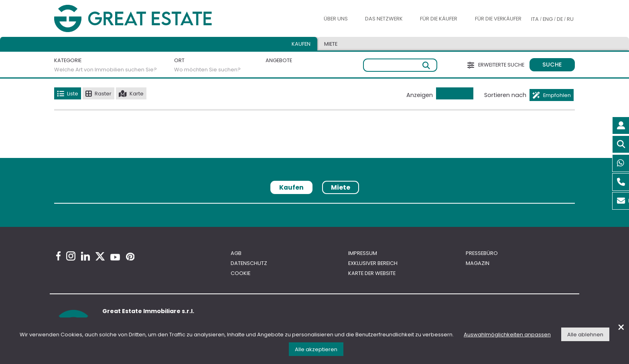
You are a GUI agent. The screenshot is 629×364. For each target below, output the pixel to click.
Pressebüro (482, 253)
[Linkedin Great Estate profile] (85, 256)
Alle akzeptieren (316, 349)
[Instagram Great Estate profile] (71, 256)
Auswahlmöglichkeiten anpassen (507, 335)
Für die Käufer (439, 19)
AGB (236, 253)
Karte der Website (372, 273)
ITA (535, 19)
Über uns (336, 19)
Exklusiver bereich (373, 263)
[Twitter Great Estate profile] (100, 256)
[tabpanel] (314, 206)
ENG (548, 19)
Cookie (240, 273)
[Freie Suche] (400, 65)
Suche (552, 65)
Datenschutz (249, 263)
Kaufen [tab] (301, 44)
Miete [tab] (331, 44)
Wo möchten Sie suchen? (207, 70)
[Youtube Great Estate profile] (115, 257)
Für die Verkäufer (498, 19)
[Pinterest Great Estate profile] (130, 257)
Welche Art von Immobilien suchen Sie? (106, 70)
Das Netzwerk (384, 19)
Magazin (478, 263)
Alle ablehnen (585, 335)
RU (570, 19)
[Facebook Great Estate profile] (58, 256)
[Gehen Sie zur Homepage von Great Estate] (149, 19)
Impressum (363, 253)
